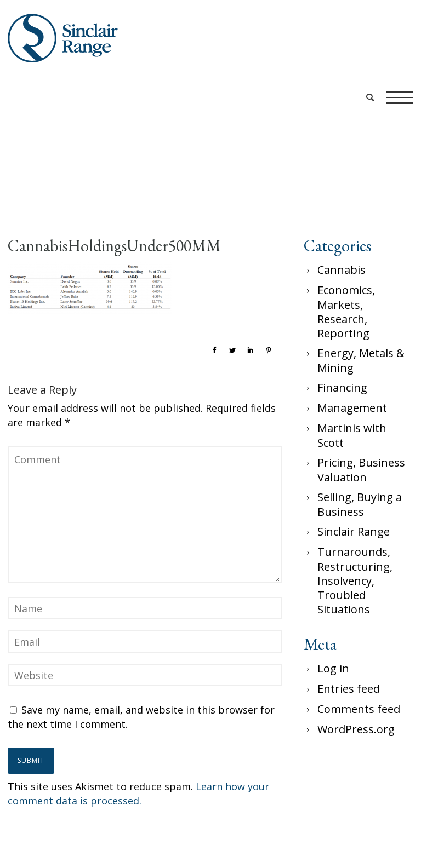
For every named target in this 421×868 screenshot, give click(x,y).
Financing (342, 387)
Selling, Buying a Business (360, 504)
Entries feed (349, 689)
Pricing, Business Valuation (361, 470)
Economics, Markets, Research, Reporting (346, 312)
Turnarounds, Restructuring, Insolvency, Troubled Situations (355, 580)
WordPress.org (356, 729)
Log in (333, 668)
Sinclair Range (354, 531)
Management (352, 408)
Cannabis (342, 270)
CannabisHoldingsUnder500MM (114, 246)
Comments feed (359, 709)
